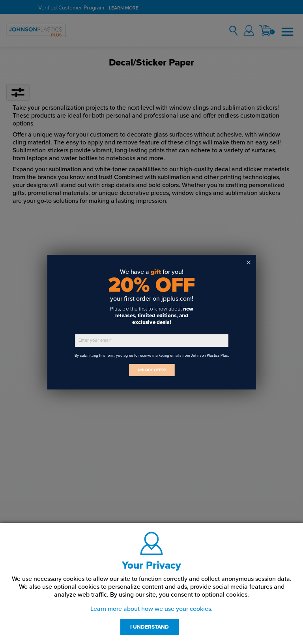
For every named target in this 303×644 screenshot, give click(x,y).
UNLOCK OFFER (151, 370)
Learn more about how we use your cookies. (151, 609)
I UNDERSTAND (150, 627)
